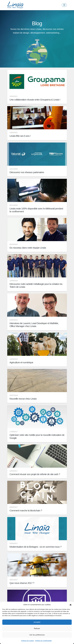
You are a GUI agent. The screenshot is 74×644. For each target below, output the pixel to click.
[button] (71, 605)
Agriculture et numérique (21, 362)
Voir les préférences (37, 635)
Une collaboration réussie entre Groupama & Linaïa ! (35, 100)
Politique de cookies (28, 641)
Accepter (37, 622)
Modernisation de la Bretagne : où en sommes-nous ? (36, 547)
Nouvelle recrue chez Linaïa (23, 399)
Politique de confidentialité (43, 641)
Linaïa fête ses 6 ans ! (20, 136)
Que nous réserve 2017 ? (22, 583)
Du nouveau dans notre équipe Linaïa (28, 248)
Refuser (37, 628)
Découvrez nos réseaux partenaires (27, 172)
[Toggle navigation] (64, 5)
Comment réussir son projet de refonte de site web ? (35, 474)
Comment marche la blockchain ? (26, 510)
